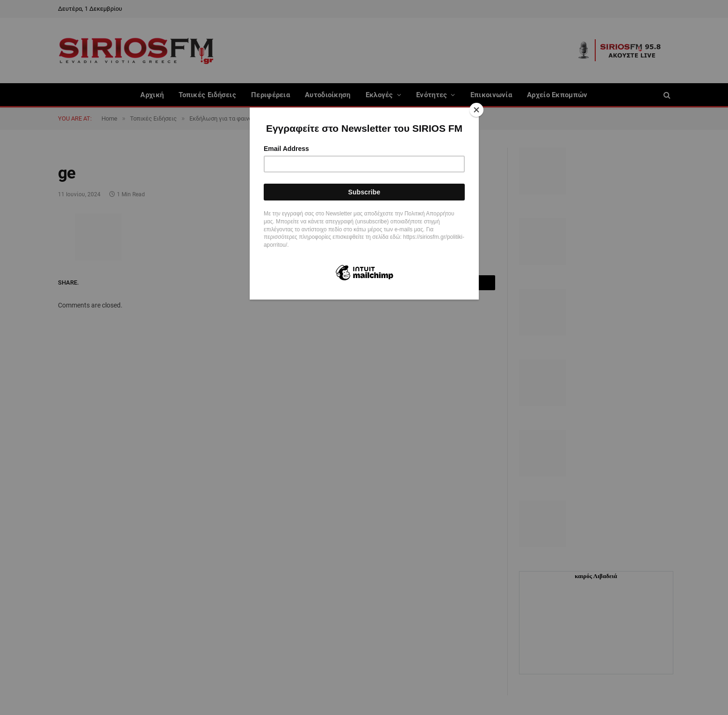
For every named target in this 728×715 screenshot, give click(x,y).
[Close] (476, 110)
